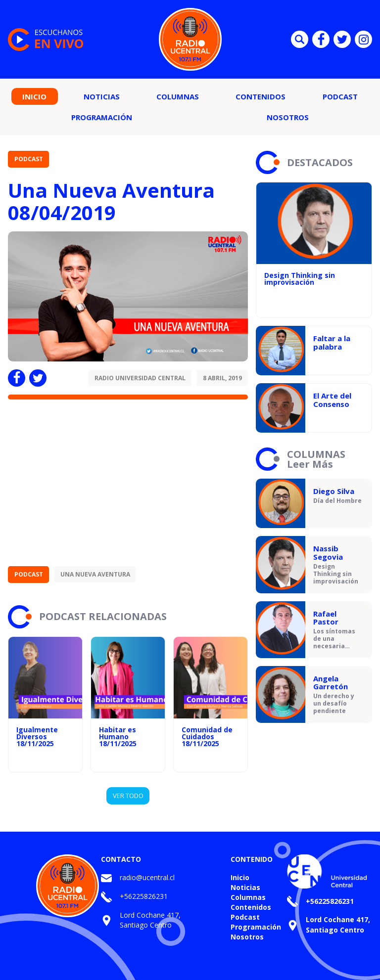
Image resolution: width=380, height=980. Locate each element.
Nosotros (288, 117)
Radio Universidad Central (140, 378)
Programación (102, 117)
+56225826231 (144, 896)
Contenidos (261, 96)
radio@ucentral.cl (147, 877)
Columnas (178, 96)
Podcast (340, 96)
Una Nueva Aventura (95, 574)
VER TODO (128, 796)
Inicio (34, 96)
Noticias (102, 96)
